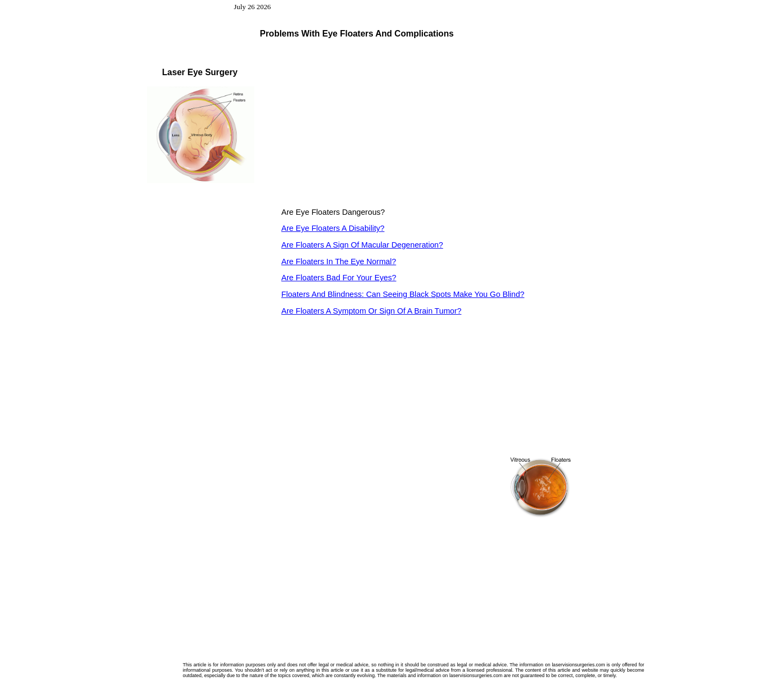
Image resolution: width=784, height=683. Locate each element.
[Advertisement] (371, 125)
